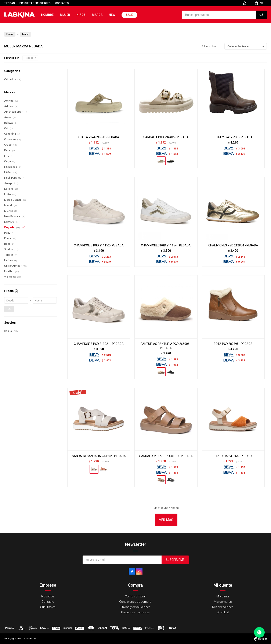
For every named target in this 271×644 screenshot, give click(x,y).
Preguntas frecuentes (35, 3)
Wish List (223, 612)
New (112, 15)
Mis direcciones (223, 607)
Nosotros (48, 596)
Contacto (62, 3)
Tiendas (10, 3)
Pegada (29, 58)
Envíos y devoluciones (135, 607)
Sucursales (48, 607)
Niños (81, 15)
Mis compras (223, 602)
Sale (129, 15)
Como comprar (135, 596)
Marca (97, 15)
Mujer (65, 15)
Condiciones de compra (135, 602)
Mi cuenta (223, 596)
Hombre (47, 15)
